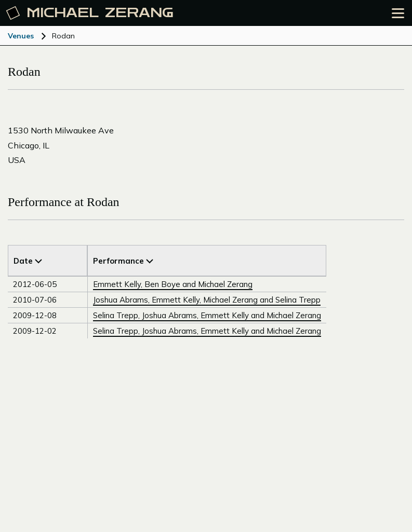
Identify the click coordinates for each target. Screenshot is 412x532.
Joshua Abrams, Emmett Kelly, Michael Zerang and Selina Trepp (207, 300)
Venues (21, 36)
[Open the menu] (398, 13)
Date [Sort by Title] (28, 261)
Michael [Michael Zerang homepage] (90, 13)
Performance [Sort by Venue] (123, 261)
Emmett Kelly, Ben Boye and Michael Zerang (173, 284)
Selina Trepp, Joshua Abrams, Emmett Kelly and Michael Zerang (207, 315)
